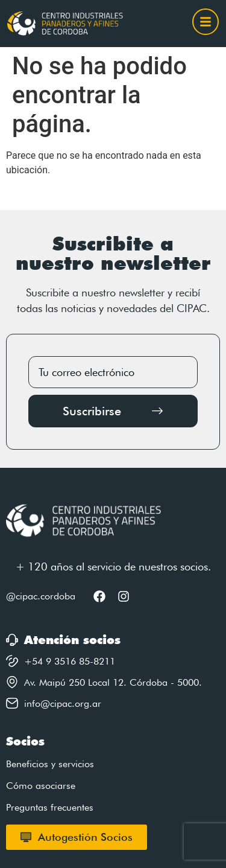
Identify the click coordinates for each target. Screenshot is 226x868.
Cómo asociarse (41, 786)
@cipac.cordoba (41, 596)
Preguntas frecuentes (50, 807)
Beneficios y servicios (50, 764)
